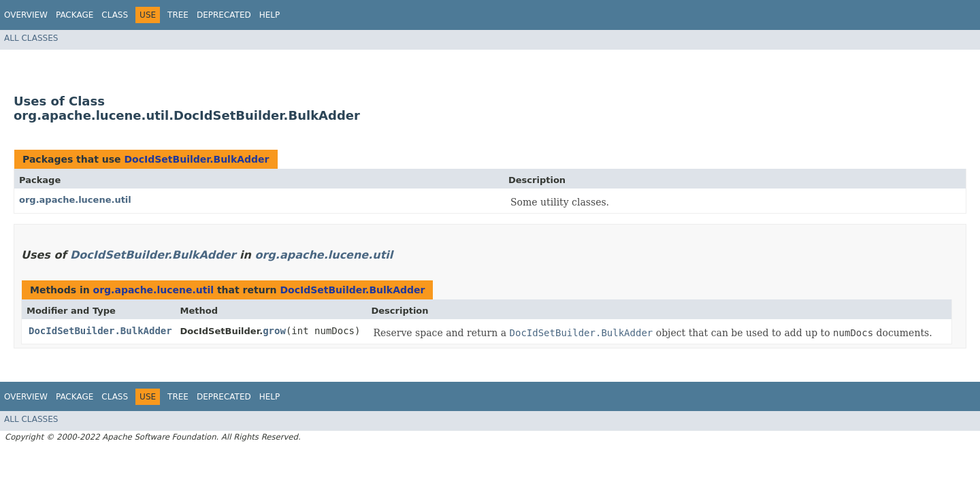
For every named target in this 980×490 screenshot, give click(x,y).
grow (274, 331)
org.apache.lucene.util (75, 200)
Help (270, 15)
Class (115, 15)
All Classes (31, 38)
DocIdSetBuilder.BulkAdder (196, 159)
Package (75, 15)
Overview (26, 15)
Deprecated (224, 15)
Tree (178, 15)
